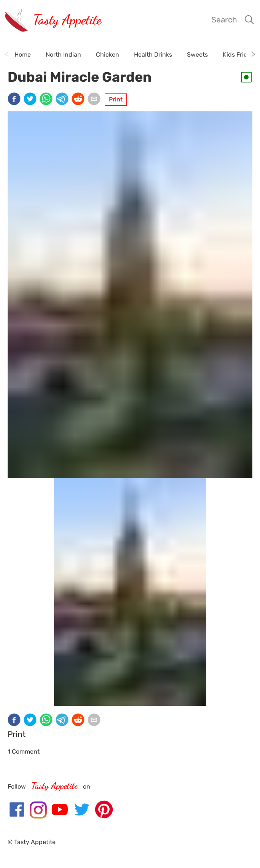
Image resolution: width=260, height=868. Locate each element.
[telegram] (64, 100)
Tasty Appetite (67, 20)
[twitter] (32, 100)
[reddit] (80, 100)
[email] (96, 100)
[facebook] (16, 100)
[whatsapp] (48, 100)
